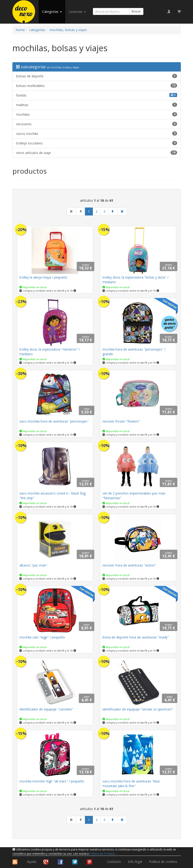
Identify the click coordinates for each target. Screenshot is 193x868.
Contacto (114, 862)
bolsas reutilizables (97, 86)
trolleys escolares (97, 143)
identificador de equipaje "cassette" (46, 709)
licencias (77, 12)
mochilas (97, 114)
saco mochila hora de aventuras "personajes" (54, 421)
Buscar (136, 11)
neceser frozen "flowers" (121, 421)
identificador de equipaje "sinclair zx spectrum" (138, 709)
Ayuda (32, 862)
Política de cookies (163, 862)
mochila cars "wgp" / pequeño (42, 637)
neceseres (97, 124)
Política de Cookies (102, 854)
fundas (97, 95)
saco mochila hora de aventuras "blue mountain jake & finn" (131, 784)
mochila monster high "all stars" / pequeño (52, 781)
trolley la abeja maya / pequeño (43, 277)
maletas (97, 105)
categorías (52, 12)
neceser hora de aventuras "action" (129, 565)
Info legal (135, 862)
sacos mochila (97, 134)
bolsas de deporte (97, 76)
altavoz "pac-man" (33, 565)
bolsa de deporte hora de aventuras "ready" (136, 637)
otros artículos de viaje (97, 153)
